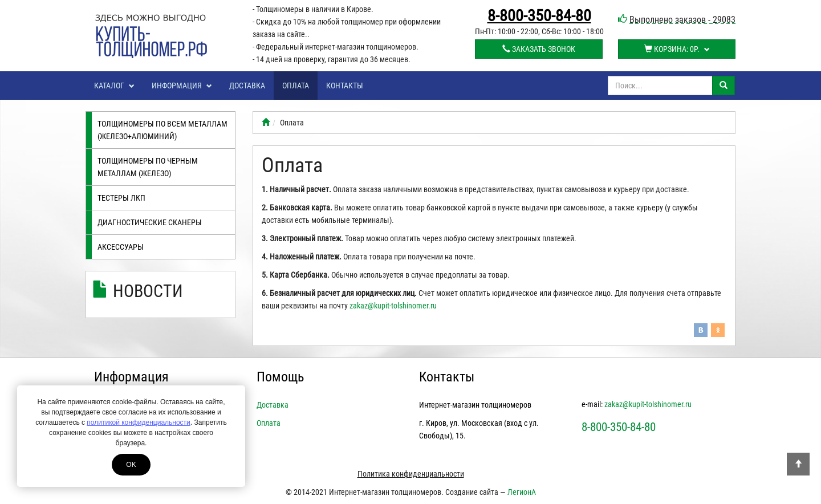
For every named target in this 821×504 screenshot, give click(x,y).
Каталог (114, 86)
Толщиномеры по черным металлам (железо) (148, 167)
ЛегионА (522, 492)
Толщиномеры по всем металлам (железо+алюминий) (162, 130)
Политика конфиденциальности (411, 474)
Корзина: (677, 49)
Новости (148, 291)
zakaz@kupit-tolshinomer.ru (393, 306)
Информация (182, 86)
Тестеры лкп (121, 198)
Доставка (247, 86)
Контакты (345, 86)
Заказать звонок (539, 49)
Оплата (296, 86)
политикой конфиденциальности (138, 422)
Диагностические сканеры (150, 222)
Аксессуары (121, 247)
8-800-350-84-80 (539, 16)
